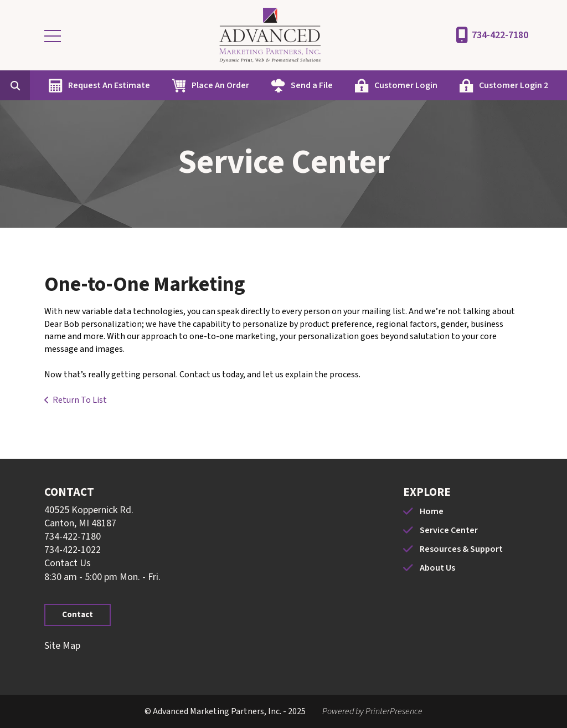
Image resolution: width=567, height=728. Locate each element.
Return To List (80, 400)
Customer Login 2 (514, 85)
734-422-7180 (500, 35)
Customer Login (406, 85)
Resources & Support (461, 549)
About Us (437, 568)
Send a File (312, 85)
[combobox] (32, 85)
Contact (78, 615)
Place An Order (220, 85)
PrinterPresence (394, 711)
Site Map (62, 646)
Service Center (449, 530)
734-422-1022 (73, 550)
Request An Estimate (109, 85)
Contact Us (68, 563)
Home (432, 511)
